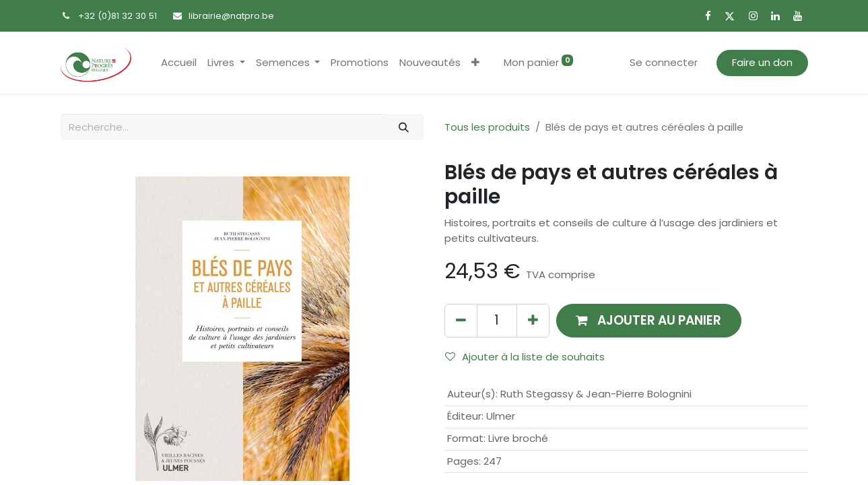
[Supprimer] (461, 320)
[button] (475, 63)
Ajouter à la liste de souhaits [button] (525, 357)
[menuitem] (179, 63)
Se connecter (664, 62)
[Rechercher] (403, 127)
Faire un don (762, 62)
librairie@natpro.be (231, 16)
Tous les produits (487, 127)
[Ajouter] (533, 320)
